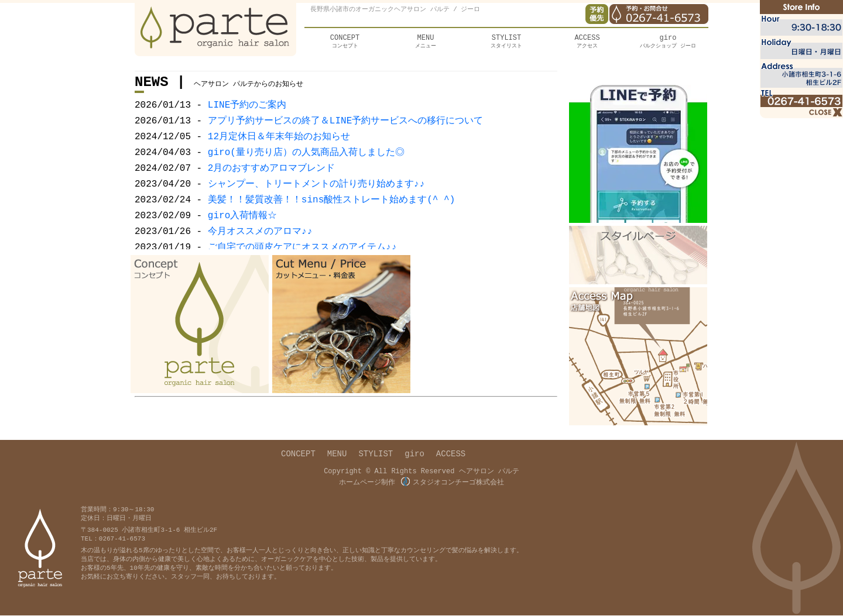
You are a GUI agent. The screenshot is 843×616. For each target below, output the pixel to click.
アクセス (587, 43)
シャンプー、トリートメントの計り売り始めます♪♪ (316, 194)
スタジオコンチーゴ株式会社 (452, 483)
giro (414, 456)
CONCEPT (298, 456)
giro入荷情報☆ (242, 228)
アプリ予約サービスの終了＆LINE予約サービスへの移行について (345, 126)
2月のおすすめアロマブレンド (272, 177)
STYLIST (376, 456)
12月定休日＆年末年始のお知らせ (279, 143)
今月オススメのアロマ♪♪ (259, 245)
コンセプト (345, 43)
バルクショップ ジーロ (668, 43)
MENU (337, 456)
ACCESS (451, 456)
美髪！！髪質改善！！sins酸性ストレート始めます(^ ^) (331, 211)
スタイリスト (506, 43)
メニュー (426, 43)
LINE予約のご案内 (247, 109)
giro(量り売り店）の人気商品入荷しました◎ (304, 160)
